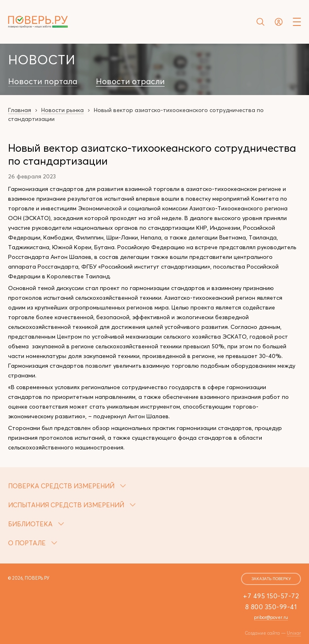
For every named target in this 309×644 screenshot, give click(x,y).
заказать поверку (271, 579)
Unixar (294, 633)
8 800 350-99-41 (271, 607)
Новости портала (43, 81)
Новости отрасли (130, 81)
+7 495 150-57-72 (271, 596)
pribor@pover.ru (271, 617)
